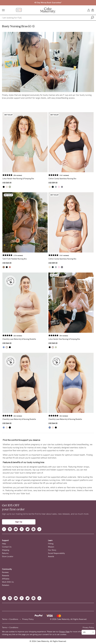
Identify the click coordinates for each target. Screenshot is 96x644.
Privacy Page (64, 632)
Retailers (6, 585)
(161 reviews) (64, 175)
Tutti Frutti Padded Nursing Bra (15, 259)
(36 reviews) (18, 336)
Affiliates (6, 579)
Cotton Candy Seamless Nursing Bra (62, 179)
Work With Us (8, 582)
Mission (51, 547)
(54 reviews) (18, 175)
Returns (5, 553)
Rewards (5, 576)
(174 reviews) (18, 255)
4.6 (19, 10)
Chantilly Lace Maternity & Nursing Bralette (19, 339)
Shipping (6, 550)
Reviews (5, 572)
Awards (51, 556)
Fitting (51, 544)
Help (4, 544)
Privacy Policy (28, 619)
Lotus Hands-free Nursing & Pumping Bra (18, 179)
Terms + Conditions (10, 619)
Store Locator (8, 556)
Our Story (52, 550)
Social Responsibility (56, 553)
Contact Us (7, 547)
